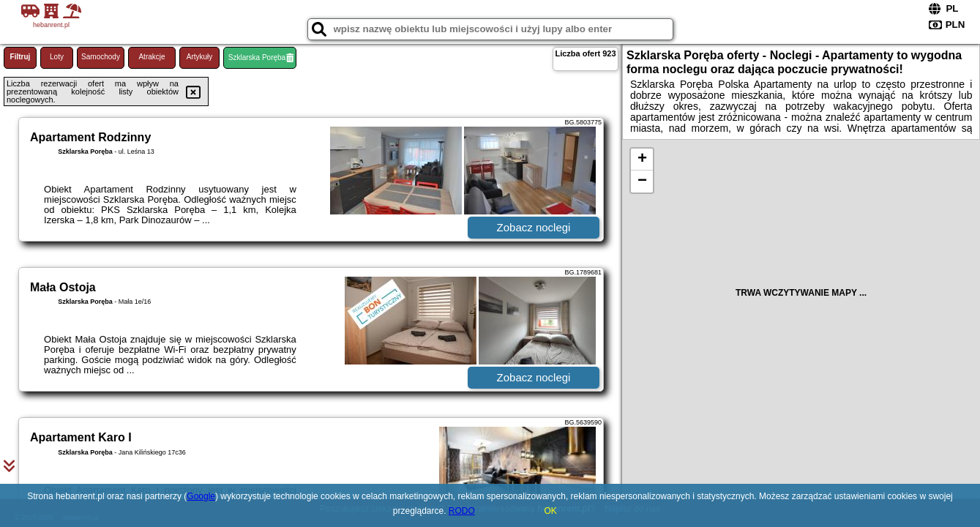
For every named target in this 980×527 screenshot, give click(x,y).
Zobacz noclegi (534, 227)
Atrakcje (152, 57)
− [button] (642, 182)
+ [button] (642, 160)
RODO (462, 511)
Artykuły (200, 57)
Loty (57, 57)
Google (201, 496)
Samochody (101, 57)
